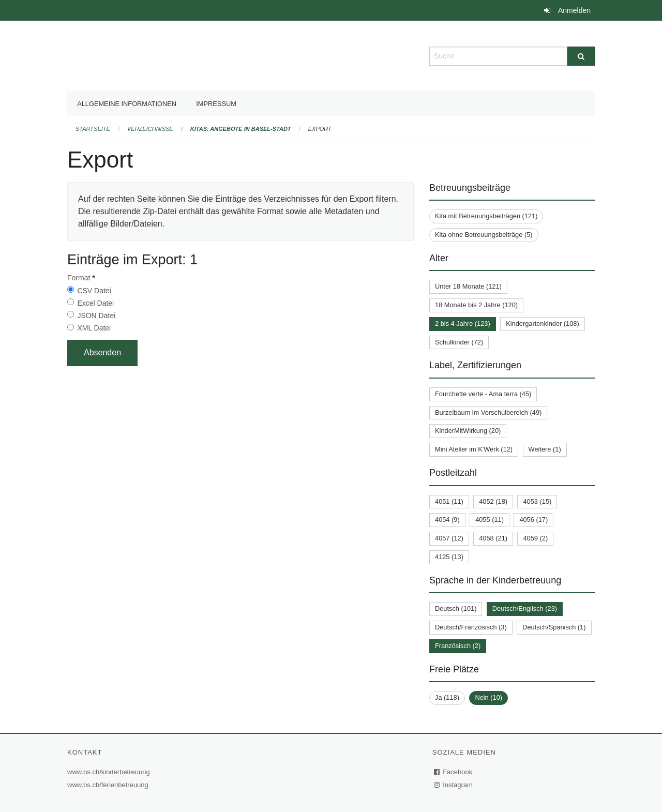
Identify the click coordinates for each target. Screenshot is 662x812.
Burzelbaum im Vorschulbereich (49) (488, 412)
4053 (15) (537, 501)
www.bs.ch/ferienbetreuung (109, 785)
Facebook (454, 772)
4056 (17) (533, 520)
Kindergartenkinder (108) (543, 324)
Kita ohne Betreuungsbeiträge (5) (484, 235)
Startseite (93, 129)
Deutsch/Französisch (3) (471, 627)
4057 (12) (449, 538)
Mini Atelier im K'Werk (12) (474, 449)
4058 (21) (493, 538)
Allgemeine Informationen (127, 104)
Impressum (216, 104)
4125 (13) (449, 557)
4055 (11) (490, 520)
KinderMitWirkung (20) (468, 431)
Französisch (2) (458, 646)
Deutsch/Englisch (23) (525, 608)
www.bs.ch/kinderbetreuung (110, 772)
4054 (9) (447, 520)
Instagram (454, 785)
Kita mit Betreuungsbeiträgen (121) (486, 216)
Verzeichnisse (150, 129)
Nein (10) (488, 697)
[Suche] (581, 56)
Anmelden (574, 10)
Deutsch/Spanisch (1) (554, 627)
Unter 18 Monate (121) (468, 286)
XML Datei (94, 328)
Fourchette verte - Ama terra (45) (483, 394)
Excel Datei (95, 303)
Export (320, 129)
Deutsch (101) (456, 608)
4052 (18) (493, 501)
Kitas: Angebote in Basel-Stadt (241, 129)
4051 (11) (449, 501)
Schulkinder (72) (459, 342)
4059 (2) (535, 538)
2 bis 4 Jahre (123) (463, 324)
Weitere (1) (545, 449)
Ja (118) (447, 697)
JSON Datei (96, 315)
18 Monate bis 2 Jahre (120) (476, 305)
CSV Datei (94, 291)
